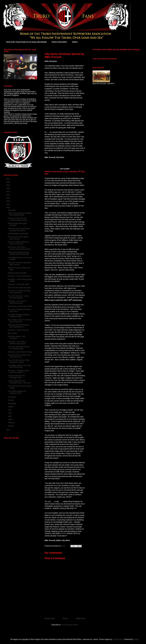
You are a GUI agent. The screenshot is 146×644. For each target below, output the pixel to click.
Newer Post (50, 618)
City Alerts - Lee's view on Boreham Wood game (17, 343)
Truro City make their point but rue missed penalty (19, 348)
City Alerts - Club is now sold (18, 330)
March (11, 419)
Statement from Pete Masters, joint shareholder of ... (19, 326)
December (12, 210)
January (11, 426)
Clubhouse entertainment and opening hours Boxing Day (19, 253)
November (12, 397)
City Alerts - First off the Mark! (19, 284)
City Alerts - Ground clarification (19, 276)
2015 (8, 198)
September (12, 403)
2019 (8, 185)
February (12, 423)
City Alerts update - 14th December (17, 337)
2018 (8, 188)
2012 (8, 207)
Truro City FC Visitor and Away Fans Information (19, 292)
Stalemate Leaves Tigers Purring (20, 352)
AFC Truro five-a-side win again (19, 288)
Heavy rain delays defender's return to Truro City (18, 243)
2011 (8, 430)
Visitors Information (59, 42)
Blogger (136, 639)
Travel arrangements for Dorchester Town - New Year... (20, 382)
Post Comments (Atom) (70, 625)
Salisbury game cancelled (17, 273)
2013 (8, 204)
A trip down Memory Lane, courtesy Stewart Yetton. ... (18, 219)
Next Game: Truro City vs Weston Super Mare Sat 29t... (19, 248)
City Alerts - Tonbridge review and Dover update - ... (18, 372)
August (11, 407)
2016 (8, 195)
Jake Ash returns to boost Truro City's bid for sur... (19, 356)
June (10, 413)
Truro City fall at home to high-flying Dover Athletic (19, 361)
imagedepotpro (118, 639)
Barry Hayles (12, 333)
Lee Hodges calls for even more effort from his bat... (19, 366)
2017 (8, 192)
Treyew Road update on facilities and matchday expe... (20, 214)
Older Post (80, 618)
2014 (8, 201)
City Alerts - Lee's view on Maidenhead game (17, 302)
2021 (8, 179)
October (11, 400)
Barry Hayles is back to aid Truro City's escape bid (20, 321)
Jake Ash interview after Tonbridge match (16, 377)
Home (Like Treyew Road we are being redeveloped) (26, 42)
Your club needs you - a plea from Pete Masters (18, 297)
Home (65, 618)
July (10, 410)
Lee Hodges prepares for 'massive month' (17, 392)
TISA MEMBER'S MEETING (18, 234)
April (10, 416)
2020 (8, 182)
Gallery (75, 42)
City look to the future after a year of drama (18, 238)
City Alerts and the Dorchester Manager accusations (19, 229)
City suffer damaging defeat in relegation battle (19, 316)
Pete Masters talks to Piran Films (20, 306)
